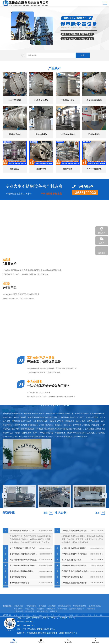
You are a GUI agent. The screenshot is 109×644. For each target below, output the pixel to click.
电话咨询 (95, 641)
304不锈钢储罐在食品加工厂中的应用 (24, 580)
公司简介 (26, 618)
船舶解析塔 (41, 169)
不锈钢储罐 (36, 618)
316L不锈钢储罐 (41, 100)
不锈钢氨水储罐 (68, 100)
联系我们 (73, 618)
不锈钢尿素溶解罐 (94, 100)
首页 (19, 618)
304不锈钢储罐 (15, 100)
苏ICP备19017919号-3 (68, 633)
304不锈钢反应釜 (68, 134)
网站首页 (14, 641)
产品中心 (46, 618)
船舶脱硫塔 (15, 169)
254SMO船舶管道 (94, 169)
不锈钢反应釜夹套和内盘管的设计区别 (75, 580)
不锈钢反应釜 (94, 134)
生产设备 (64, 618)
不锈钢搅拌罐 (15, 134)
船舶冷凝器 (68, 169)
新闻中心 (55, 618)
